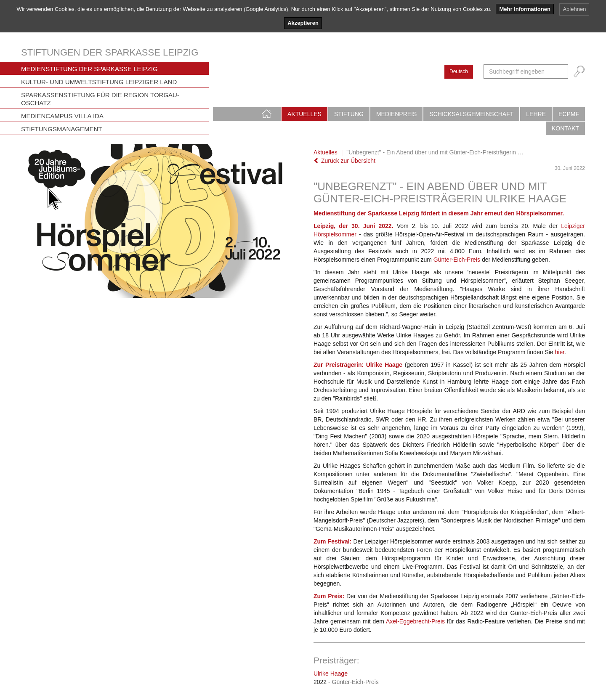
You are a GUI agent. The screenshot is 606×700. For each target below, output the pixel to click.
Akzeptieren (303, 23)
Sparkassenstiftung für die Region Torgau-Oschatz (100, 99)
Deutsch (459, 72)
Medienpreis (396, 114)
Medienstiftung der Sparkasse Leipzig (89, 69)
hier (560, 352)
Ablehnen (574, 9)
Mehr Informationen (525, 9)
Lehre (536, 114)
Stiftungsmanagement (62, 129)
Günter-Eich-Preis (457, 260)
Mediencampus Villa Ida (62, 116)
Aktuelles (304, 114)
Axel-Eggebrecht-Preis (415, 621)
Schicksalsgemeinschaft (471, 114)
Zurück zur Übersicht (344, 161)
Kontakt (565, 128)
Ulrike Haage (331, 673)
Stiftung (349, 114)
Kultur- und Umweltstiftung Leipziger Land (99, 82)
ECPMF (569, 114)
